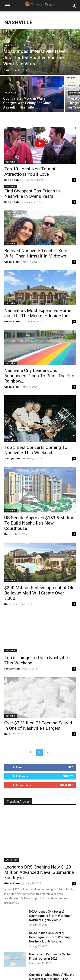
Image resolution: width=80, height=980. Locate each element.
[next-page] (57, 727)
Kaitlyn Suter (12, 180)
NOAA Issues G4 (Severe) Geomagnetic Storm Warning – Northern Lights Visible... (51, 890)
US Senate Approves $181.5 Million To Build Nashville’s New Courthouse (39, 512)
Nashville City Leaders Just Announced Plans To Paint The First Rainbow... (40, 376)
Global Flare (12, 262)
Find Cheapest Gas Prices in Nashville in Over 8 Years (32, 194)
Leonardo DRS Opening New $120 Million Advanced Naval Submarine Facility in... (39, 847)
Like (70, 741)
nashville (10, 45)
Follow (68, 750)
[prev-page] (22, 727)
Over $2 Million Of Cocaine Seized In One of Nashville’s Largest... (38, 700)
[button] (7, 6)
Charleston (12, 834)
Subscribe (66, 759)
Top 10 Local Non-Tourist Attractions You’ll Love (30, 172)
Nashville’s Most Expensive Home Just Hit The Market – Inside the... (38, 313)
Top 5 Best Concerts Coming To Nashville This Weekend (36, 450)
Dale (7, 70)
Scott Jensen (12, 458)
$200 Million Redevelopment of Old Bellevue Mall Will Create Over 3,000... (39, 578)
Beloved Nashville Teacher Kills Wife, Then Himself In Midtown (36, 253)
